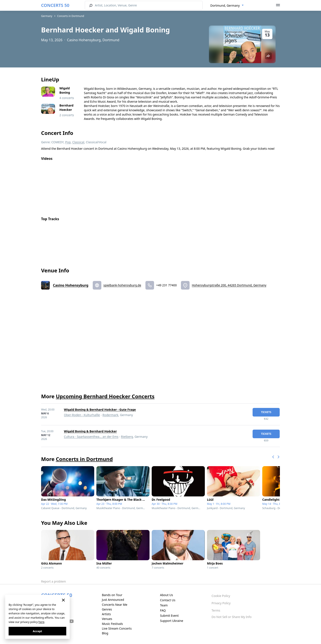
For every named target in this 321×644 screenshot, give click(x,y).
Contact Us (168, 600)
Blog (105, 633)
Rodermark (110, 415)
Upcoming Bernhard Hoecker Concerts (105, 396)
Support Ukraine (172, 621)
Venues (107, 619)
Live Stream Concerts (117, 628)
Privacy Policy (221, 603)
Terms (216, 610)
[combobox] (227, 6)
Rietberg (127, 437)
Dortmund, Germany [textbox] (225, 5)
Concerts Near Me (114, 605)
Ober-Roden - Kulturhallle (82, 415)
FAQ (163, 610)
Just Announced (113, 600)
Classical (78, 142)
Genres (107, 609)
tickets (266, 412)
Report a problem (53, 581)
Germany (47, 16)
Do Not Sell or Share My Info (231, 617)
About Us (167, 595)
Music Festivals (112, 624)
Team (164, 605)
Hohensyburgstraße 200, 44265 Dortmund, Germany (229, 285)
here (41, 622)
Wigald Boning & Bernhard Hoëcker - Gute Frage (100, 410)
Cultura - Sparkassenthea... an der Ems (91, 437)
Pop (68, 142)
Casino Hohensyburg (71, 285)
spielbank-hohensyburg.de (122, 285)
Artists (106, 614)
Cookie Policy (221, 596)
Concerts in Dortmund (71, 16)
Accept (37, 631)
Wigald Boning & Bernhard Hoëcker (90, 431)
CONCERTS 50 (55, 5)
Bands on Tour (112, 595)
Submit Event (169, 616)
